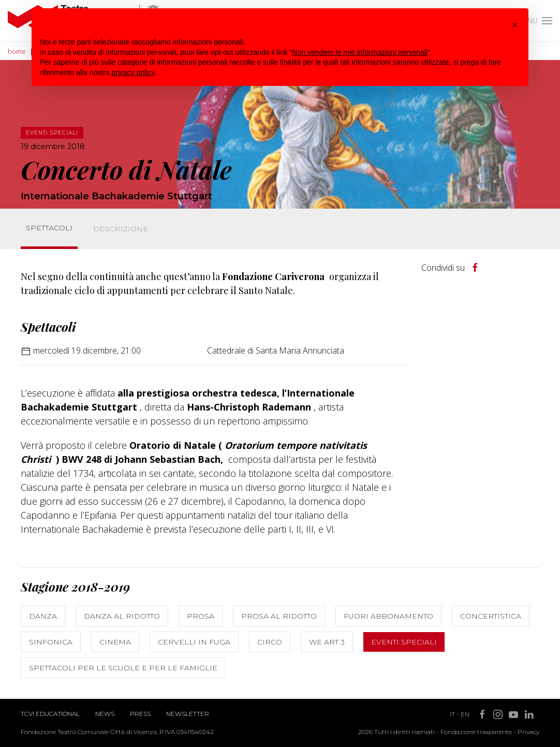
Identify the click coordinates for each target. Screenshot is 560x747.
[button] (515, 25)
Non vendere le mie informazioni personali (359, 52)
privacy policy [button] (134, 72)
